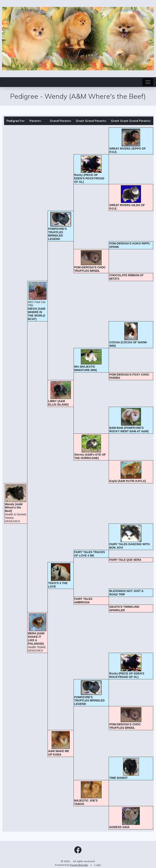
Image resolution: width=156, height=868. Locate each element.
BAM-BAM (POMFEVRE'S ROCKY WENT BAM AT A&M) (129, 430)
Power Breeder (79, 865)
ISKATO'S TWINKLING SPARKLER (124, 608)
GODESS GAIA (119, 827)
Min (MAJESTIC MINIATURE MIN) (86, 368)
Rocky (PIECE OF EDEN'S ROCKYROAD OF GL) (89, 178)
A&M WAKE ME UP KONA (59, 753)
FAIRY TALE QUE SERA (125, 560)
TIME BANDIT (119, 778)
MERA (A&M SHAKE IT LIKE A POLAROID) (36, 638)
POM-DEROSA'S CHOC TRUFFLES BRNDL (90, 269)
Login (98, 865)
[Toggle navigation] (148, 82)
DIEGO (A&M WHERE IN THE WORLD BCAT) (37, 314)
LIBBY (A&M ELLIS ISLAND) (58, 403)
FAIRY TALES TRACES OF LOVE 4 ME (89, 554)
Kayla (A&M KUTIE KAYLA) (128, 481)
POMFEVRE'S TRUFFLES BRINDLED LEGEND (57, 234)
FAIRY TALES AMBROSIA (83, 601)
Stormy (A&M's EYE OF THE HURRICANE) (90, 456)
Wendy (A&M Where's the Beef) (14, 508)
